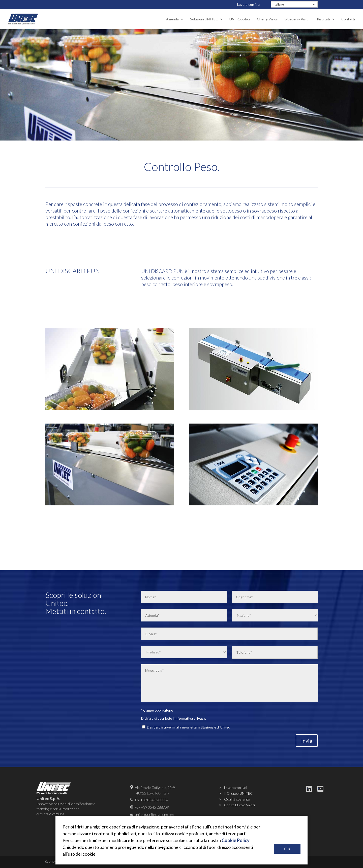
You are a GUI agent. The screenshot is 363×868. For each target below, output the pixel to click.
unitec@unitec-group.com (154, 814)
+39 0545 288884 (154, 800)
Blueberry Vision (298, 19)
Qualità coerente (237, 799)
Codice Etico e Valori (239, 805)
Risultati (323, 19)
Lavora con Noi (249, 4)
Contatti (348, 19)
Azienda (172, 19)
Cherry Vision (268, 19)
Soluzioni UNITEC (204, 19)
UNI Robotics (240, 19)
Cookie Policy (236, 840)
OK (287, 849)
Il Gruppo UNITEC (238, 793)
